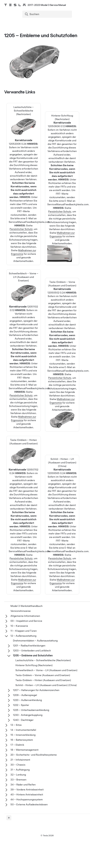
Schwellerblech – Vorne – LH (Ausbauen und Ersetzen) (23, 318)
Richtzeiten (16, 201)
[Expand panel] (9, 818)
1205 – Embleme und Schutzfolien (33, 655)
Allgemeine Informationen (25, 616)
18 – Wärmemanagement (24, 750)
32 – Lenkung (18, 775)
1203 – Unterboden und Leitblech (32, 651)
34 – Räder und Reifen (23, 785)
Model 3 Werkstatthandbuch (26, 606)
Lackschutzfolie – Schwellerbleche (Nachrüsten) (23, 152)
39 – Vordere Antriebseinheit (27, 790)
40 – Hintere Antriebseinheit (27, 794)
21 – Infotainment (20, 760)
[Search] (47, 14)
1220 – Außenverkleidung (27, 700)
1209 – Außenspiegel (25, 695)
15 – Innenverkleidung (23, 735)
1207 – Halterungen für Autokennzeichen (36, 690)
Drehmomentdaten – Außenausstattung (35, 641)
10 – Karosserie (19, 626)
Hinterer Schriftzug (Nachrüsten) (62, 148)
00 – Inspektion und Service (26, 621)
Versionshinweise (21, 611)
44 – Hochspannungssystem (27, 799)
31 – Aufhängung (20, 770)
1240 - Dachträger (23, 720)
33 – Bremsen (18, 780)
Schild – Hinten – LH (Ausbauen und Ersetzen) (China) (46, 685)
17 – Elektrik (17, 745)
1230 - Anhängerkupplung (28, 715)
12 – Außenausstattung (23, 636)
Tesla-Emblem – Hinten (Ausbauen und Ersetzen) (23, 483)
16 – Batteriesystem (22, 740)
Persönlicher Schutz (21, 229)
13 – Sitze (16, 725)
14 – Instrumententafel (23, 730)
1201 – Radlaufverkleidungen (29, 646)
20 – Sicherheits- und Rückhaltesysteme (34, 755)
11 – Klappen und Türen (24, 631)
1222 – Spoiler (21, 705)
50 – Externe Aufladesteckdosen (29, 804)
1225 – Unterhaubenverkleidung (31, 710)
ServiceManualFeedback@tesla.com (29, 222)
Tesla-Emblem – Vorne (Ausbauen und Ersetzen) (62, 314)
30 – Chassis (18, 765)
